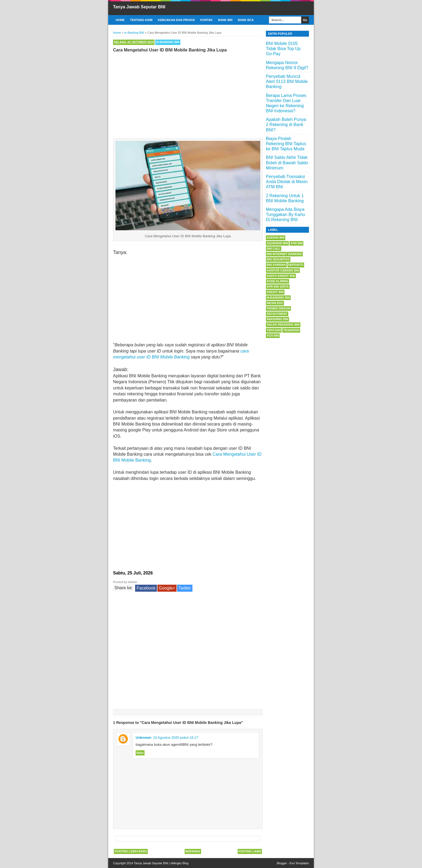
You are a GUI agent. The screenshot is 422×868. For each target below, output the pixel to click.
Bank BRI (225, 20)
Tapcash (274, 330)
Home (120, 20)
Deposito (296, 265)
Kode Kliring (277, 281)
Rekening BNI (277, 319)
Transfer (291, 330)
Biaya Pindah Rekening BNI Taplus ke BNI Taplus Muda (286, 144)
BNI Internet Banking (284, 254)
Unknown (144, 738)
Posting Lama (250, 851)
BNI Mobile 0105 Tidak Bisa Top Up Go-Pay (283, 49)
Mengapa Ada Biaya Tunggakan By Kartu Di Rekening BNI (285, 215)
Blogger (282, 863)
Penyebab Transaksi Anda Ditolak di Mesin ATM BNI (287, 182)
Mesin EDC (275, 303)
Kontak (206, 20)
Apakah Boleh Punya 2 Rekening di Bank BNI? (286, 125)
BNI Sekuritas (278, 259)
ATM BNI (296, 243)
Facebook (146, 588)
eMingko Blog (180, 863)
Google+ (167, 588)
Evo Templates (299, 863)
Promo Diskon (278, 308)
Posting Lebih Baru (131, 851)
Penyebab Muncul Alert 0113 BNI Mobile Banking (287, 81)
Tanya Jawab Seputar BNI (139, 7)
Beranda (193, 851)
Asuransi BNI (277, 243)
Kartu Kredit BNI (281, 276)
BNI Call (274, 249)
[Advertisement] (188, 94)
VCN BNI (273, 336)
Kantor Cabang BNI (283, 270)
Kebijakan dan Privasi (176, 20)
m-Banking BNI (168, 42)
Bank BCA (246, 20)
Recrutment (277, 314)
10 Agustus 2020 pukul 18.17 (176, 738)
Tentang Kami (141, 20)
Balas (140, 753)
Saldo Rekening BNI (283, 325)
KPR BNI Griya (278, 287)
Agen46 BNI (276, 238)
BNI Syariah (276, 265)
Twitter (185, 588)
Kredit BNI (275, 292)
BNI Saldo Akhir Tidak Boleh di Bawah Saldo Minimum (287, 163)
